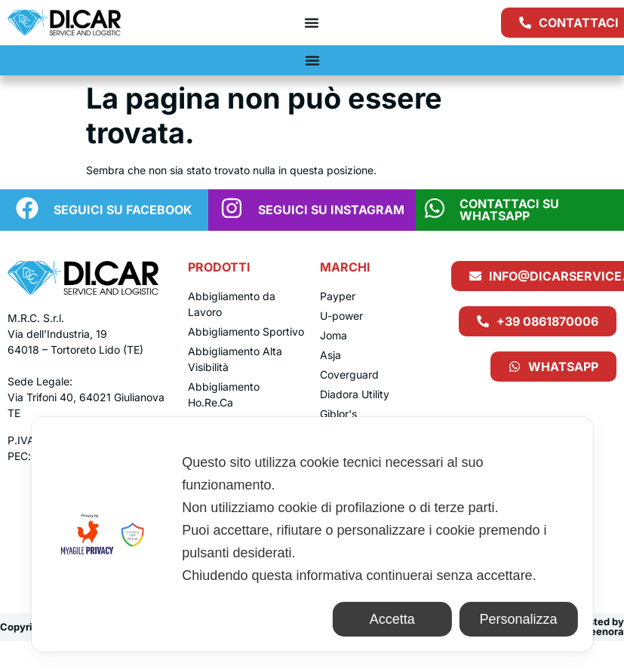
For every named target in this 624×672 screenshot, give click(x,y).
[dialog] (312, 534)
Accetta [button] (392, 619)
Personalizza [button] (518, 619)
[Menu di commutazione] (312, 23)
